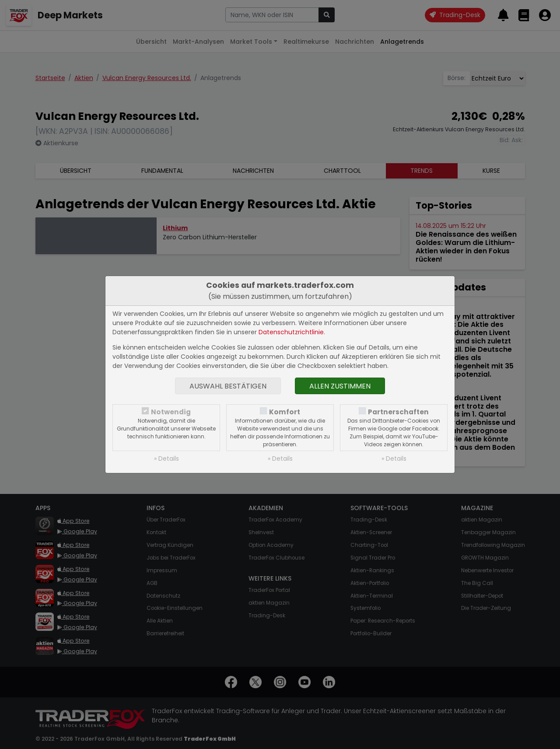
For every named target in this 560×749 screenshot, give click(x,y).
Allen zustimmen (340, 386)
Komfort (285, 412)
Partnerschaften (398, 412)
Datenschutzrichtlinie (291, 332)
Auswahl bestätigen (228, 386)
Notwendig (171, 412)
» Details (166, 458)
